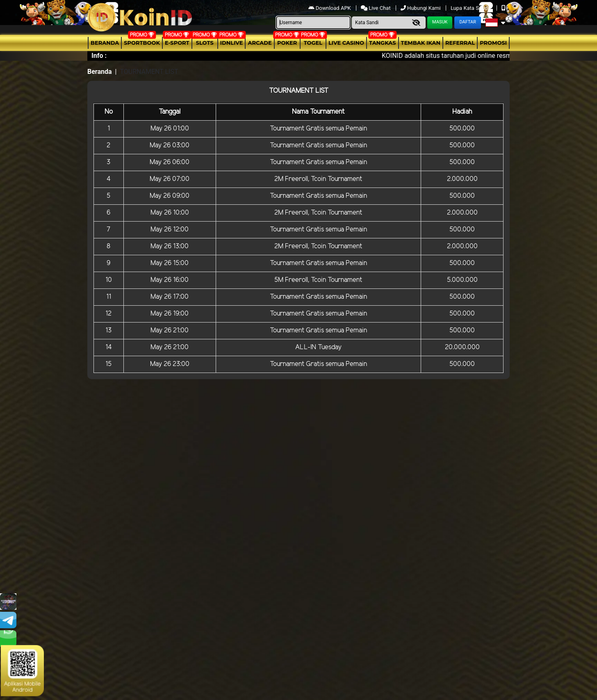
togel (313, 43)
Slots (205, 43)
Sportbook (142, 43)
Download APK (330, 8)
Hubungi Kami (421, 8)
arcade (260, 43)
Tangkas (383, 43)
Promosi (493, 43)
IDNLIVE (232, 43)
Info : (99, 56)
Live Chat (376, 8)
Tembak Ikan (421, 43)
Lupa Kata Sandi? (472, 8)
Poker (287, 43)
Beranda (105, 43)
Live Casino (346, 43)
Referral (460, 43)
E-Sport (177, 43)
